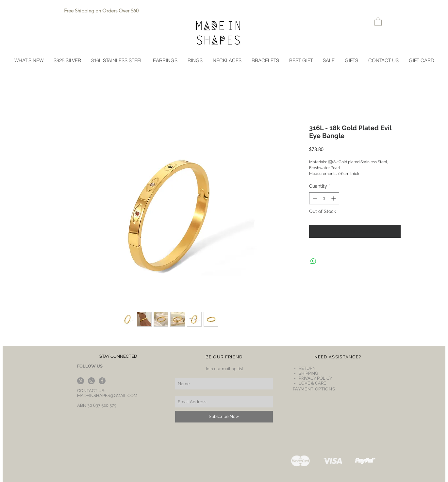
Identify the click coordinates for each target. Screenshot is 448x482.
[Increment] (334, 198)
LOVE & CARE (312, 383)
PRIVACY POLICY (315, 378)
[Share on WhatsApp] (313, 261)
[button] (378, 21)
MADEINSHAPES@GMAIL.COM (107, 396)
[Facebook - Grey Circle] (102, 381)
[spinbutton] (324, 198)
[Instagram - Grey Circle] (91, 381)
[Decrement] (314, 198)
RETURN (308, 368)
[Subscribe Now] (224, 417)
